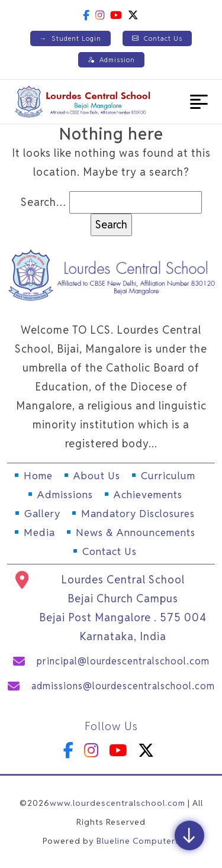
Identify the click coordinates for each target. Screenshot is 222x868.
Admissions (65, 495)
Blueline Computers (138, 841)
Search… (44, 202)
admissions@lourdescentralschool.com (123, 686)
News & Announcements (136, 533)
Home (38, 476)
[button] (199, 102)
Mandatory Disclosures (138, 514)
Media (39, 533)
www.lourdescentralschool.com (118, 803)
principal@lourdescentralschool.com (123, 661)
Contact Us (157, 38)
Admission (111, 60)
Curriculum (168, 476)
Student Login (70, 38)
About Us (97, 476)
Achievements (148, 495)
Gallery (42, 514)
